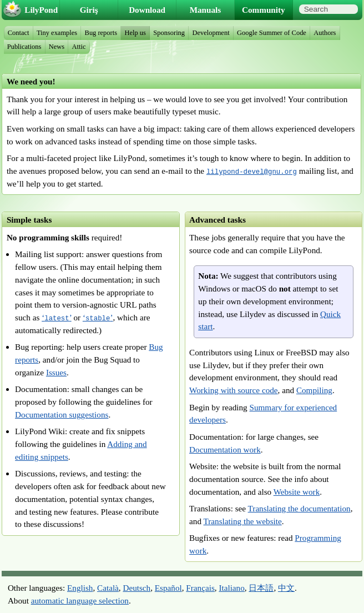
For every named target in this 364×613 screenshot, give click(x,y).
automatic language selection (80, 601)
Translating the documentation (299, 508)
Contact (19, 33)
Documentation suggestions (62, 414)
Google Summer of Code (272, 33)
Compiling (314, 390)
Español (168, 588)
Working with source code (233, 390)
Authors (325, 33)
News (57, 47)
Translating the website (243, 521)
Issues (56, 372)
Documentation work (225, 449)
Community (264, 10)
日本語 (261, 588)
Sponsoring (169, 33)
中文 (286, 588)
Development (211, 33)
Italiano (231, 588)
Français (200, 588)
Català (108, 588)
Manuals (206, 10)
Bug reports (101, 33)
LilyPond (41, 10)
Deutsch (136, 588)
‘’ (56, 317)
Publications (24, 47)
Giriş (89, 10)
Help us (135, 33)
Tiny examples (57, 33)
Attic (79, 47)
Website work (297, 492)
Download (147, 10)
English (80, 588)
